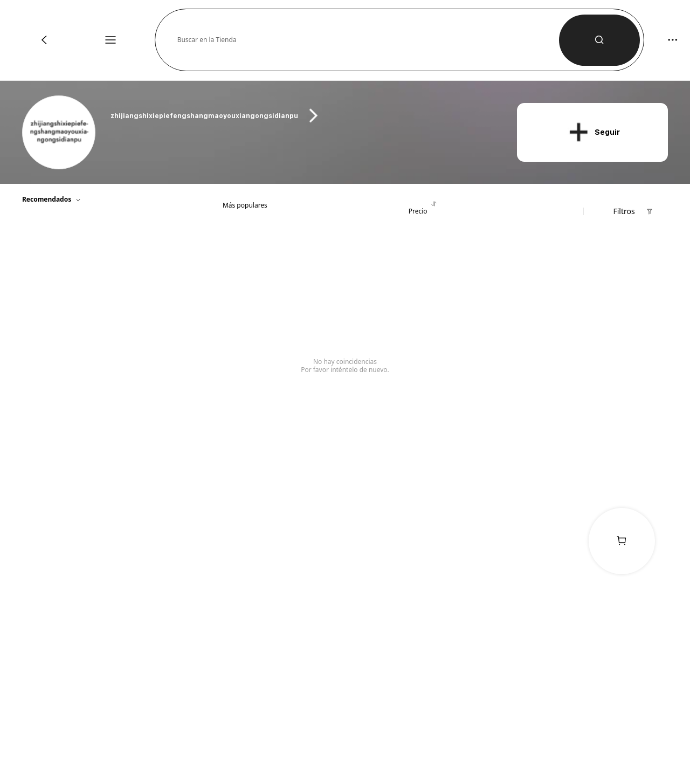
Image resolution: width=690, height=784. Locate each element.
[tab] (245, 201)
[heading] (303, 116)
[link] (60, 133)
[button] (368, 40)
